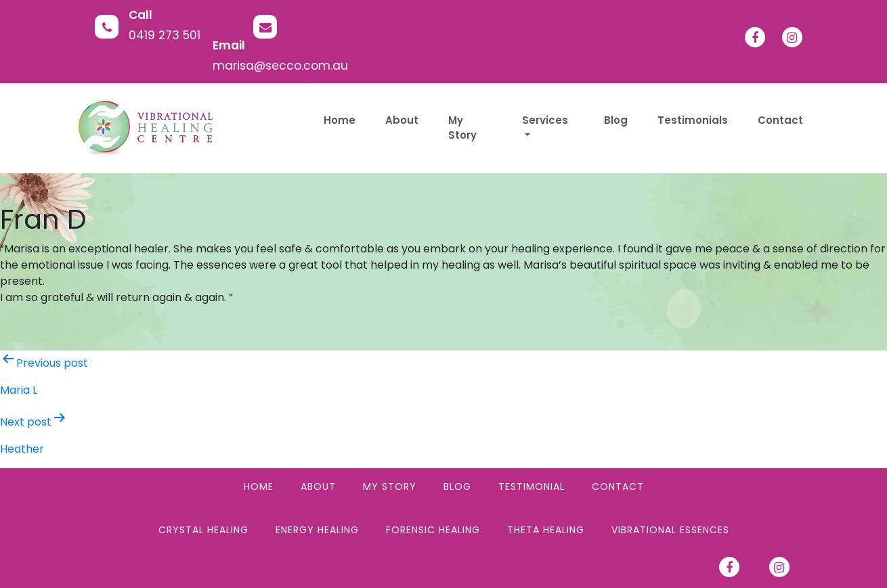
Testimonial (532, 487)
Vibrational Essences (670, 530)
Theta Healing (546, 530)
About (318, 487)
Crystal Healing (203, 530)
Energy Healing (317, 530)
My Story (390, 487)
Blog (457, 487)
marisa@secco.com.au (280, 66)
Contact (618, 487)
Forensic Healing (433, 530)
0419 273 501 (165, 35)
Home (259, 487)
